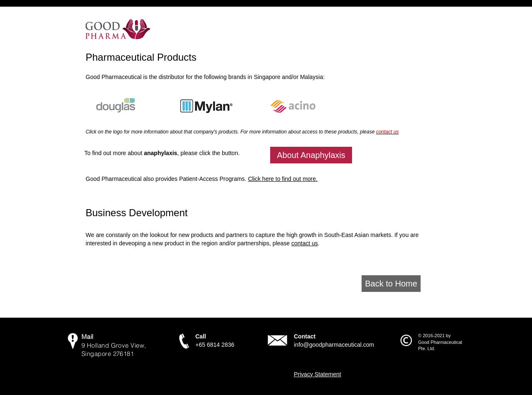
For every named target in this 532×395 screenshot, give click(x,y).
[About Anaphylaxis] (311, 155)
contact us (305, 243)
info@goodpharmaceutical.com (334, 345)
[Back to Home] (391, 284)
